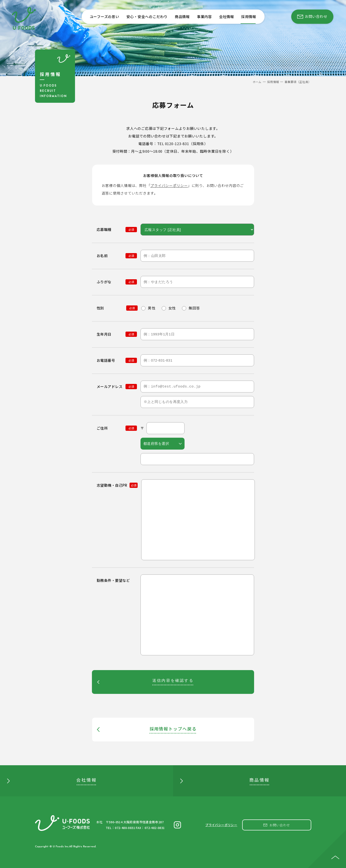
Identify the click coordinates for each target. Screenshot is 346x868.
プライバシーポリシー (169, 185)
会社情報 (227, 17)
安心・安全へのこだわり (147, 17)
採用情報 (249, 17)
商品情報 (182, 17)
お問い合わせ (280, 825)
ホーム (257, 82)
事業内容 (204, 17)
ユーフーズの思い (105, 17)
